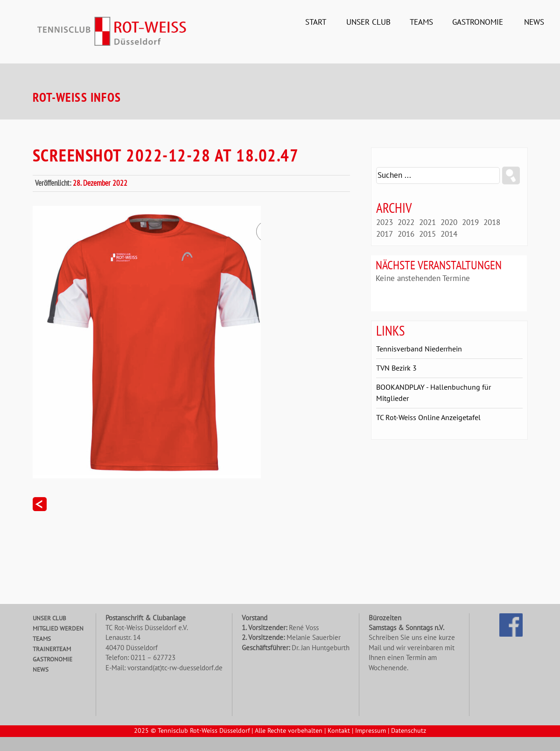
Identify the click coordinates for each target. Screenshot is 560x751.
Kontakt (339, 731)
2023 (385, 223)
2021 (427, 223)
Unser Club (368, 22)
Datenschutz (409, 731)
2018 (492, 223)
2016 (406, 234)
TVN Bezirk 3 (396, 368)
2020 (449, 223)
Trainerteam (52, 649)
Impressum (371, 731)
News (534, 22)
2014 (449, 234)
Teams (421, 22)
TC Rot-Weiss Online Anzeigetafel (428, 418)
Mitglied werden (58, 629)
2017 (385, 234)
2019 (470, 223)
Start (316, 22)
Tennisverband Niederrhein (419, 349)
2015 (427, 234)
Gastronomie (478, 22)
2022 (406, 223)
